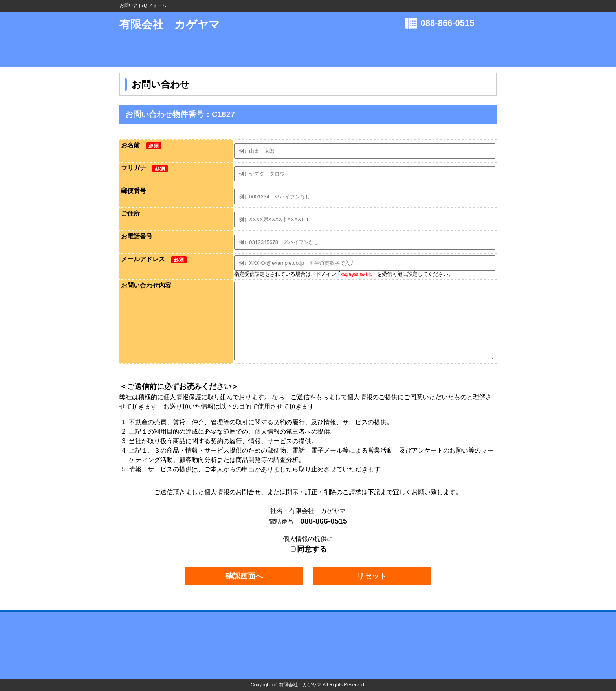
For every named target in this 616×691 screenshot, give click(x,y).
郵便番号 (134, 191)
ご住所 (130, 214)
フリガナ (144, 168)
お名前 (141, 145)
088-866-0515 (448, 23)
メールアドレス (154, 259)
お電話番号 (137, 236)
